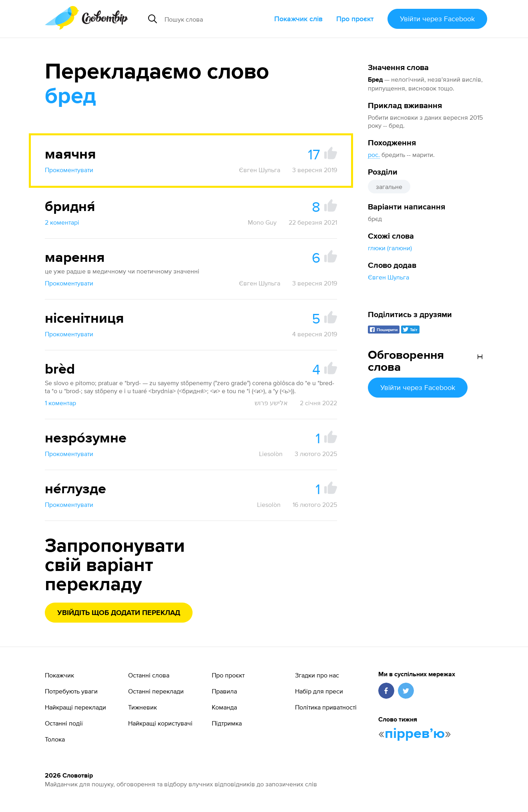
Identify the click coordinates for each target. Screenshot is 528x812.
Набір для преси (319, 691)
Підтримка (227, 723)
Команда (224, 707)
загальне (389, 187)
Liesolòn (271, 454)
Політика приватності (326, 707)
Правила (224, 691)
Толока (55, 739)
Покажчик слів (298, 19)
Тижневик (143, 707)
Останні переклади (156, 691)
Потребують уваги (71, 691)
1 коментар (60, 403)
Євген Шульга (388, 277)
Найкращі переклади (75, 707)
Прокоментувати (69, 170)
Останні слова (149, 675)
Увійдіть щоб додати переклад (119, 613)
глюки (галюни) (390, 248)
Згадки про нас (317, 675)
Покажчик (59, 675)
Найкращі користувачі (160, 723)
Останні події (64, 723)
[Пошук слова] (216, 19)
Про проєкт (355, 19)
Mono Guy (262, 222)
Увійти (437, 19)
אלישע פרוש (271, 403)
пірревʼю (415, 734)
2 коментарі (62, 222)
